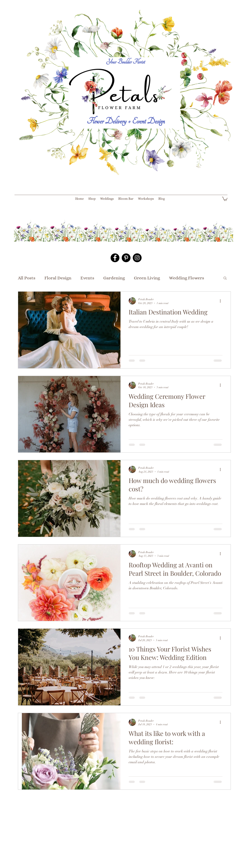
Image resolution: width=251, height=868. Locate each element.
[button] (225, 199)
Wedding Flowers (187, 278)
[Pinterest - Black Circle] (126, 258)
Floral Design (58, 278)
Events (87, 278)
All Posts (27, 278)
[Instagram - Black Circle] (137, 258)
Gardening (114, 278)
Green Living (147, 278)
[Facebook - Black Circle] (115, 258)
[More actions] (222, 301)
